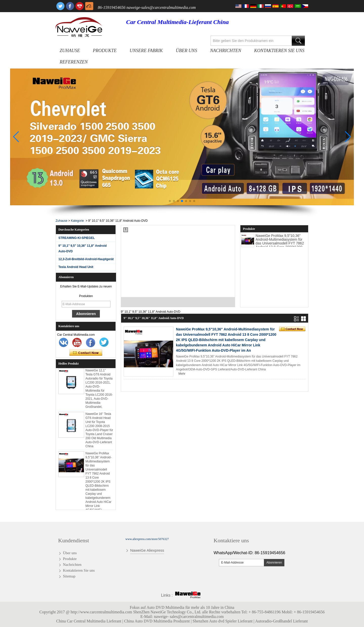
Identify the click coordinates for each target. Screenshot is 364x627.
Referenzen (74, 62)
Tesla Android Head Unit (76, 267)
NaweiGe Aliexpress (147, 550)
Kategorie (77, 221)
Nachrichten (226, 51)
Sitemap (69, 576)
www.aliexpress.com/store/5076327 (147, 539)
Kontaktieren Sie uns (279, 51)
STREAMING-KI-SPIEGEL (77, 238)
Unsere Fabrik (146, 51)
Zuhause (70, 51)
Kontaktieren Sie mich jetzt (86, 353)
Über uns (186, 51)
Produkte (105, 51)
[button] (170, 201)
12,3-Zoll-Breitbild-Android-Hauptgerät (86, 259)
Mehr (182, 374)
